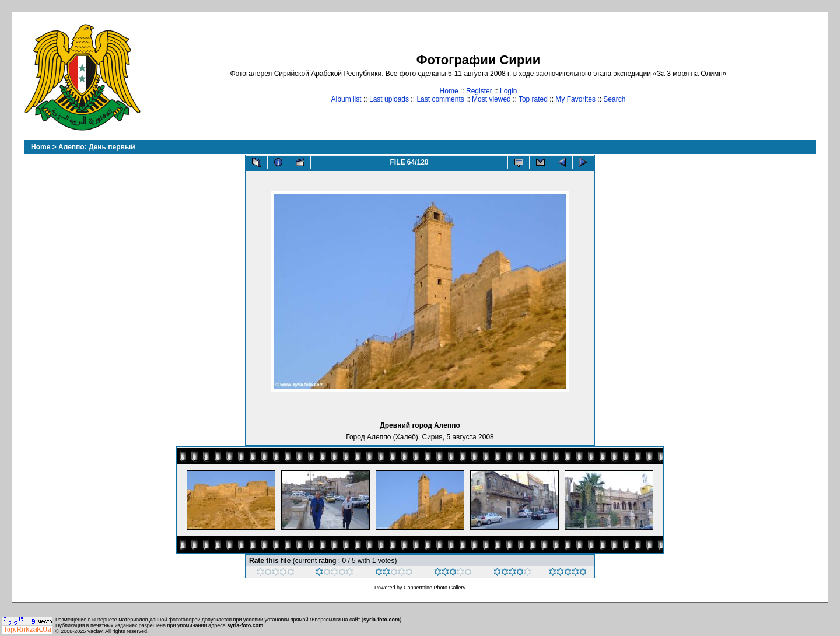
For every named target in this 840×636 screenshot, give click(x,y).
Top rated (533, 99)
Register (479, 91)
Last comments (440, 99)
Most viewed (491, 99)
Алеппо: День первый (97, 147)
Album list (346, 99)
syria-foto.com (381, 620)
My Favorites (575, 99)
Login (508, 91)
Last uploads (389, 99)
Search (614, 99)
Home (449, 91)
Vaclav (95, 631)
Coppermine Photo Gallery (435, 588)
